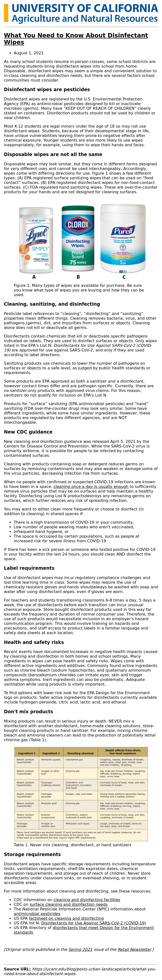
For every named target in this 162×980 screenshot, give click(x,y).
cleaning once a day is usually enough (91, 487)
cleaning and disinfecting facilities (87, 900)
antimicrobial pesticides (37, 914)
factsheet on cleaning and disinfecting (66, 918)
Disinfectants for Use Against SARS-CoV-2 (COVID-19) (94, 923)
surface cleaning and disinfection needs (69, 904)
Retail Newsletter (134, 950)
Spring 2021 (80, 950)
